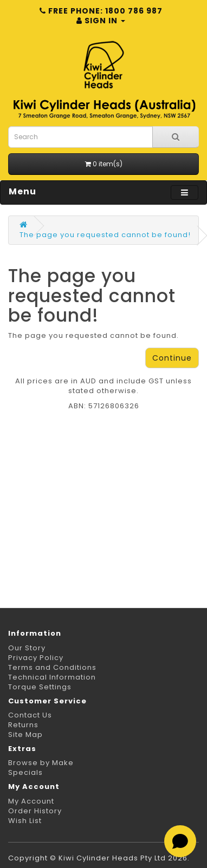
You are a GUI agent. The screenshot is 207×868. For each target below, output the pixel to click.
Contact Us (30, 715)
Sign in (101, 21)
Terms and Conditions (52, 667)
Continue (172, 358)
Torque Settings (40, 687)
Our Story (27, 648)
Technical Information (52, 677)
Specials (25, 772)
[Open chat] (180, 841)
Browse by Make (41, 763)
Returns (23, 725)
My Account (31, 801)
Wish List (25, 821)
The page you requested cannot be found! (105, 235)
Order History (35, 811)
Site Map (25, 735)
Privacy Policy (36, 658)
